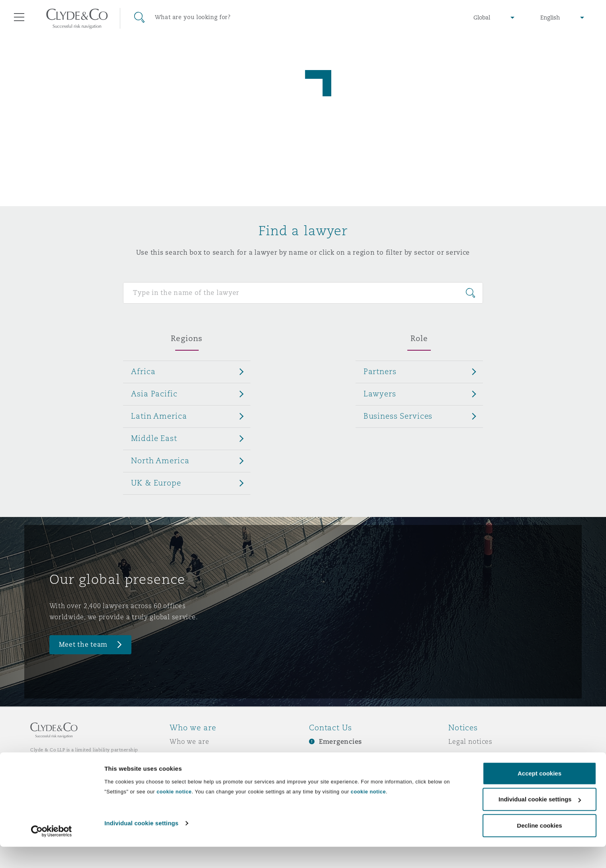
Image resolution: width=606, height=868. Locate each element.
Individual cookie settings (141, 844)
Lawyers (380, 394)
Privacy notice (472, 755)
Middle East (154, 438)
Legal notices (470, 741)
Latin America (159, 416)
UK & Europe (156, 483)
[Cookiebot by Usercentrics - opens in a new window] (52, 852)
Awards (182, 755)
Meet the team (83, 645)
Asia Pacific (154, 394)
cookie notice (174, 813)
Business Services (398, 416)
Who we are (190, 741)
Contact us (327, 770)
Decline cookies (539, 847)
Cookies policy (473, 769)
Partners (380, 371)
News (179, 769)
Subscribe (325, 756)
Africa (143, 371)
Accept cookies (540, 795)
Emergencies (340, 742)
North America (160, 460)
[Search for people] (303, 293)
